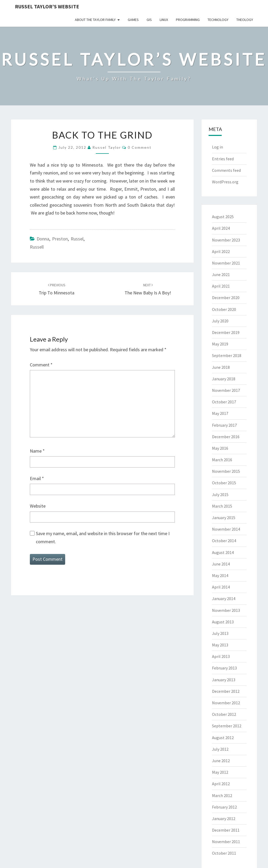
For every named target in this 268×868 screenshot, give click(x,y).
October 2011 (224, 853)
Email (37, 478)
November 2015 (226, 471)
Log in (217, 147)
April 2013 (221, 656)
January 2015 (224, 518)
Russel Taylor (107, 147)
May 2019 (220, 344)
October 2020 (224, 309)
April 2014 (221, 587)
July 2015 (220, 495)
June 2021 (221, 274)
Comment (41, 365)
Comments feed (226, 170)
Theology (245, 20)
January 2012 (224, 818)
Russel (77, 239)
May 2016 (220, 448)
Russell (37, 247)
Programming (188, 20)
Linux (164, 20)
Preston (60, 239)
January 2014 (224, 598)
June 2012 (221, 761)
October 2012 (224, 714)
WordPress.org (225, 182)
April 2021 (221, 286)
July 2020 (220, 321)
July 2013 (220, 633)
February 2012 (224, 807)
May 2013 (220, 645)
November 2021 (226, 263)
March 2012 (222, 795)
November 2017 (226, 390)
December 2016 (226, 437)
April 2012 (221, 784)
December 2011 (226, 830)
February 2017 (224, 425)
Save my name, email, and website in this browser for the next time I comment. (103, 537)
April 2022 (221, 251)
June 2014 (221, 564)
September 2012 (227, 726)
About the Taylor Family (95, 20)
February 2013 (224, 668)
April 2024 (221, 228)
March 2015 (222, 506)
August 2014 (223, 552)
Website (38, 506)
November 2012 (226, 703)
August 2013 (223, 622)
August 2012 (223, 738)
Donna (43, 239)
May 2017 (220, 413)
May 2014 (220, 575)
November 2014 (226, 529)
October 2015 (224, 483)
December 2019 (226, 332)
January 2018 (224, 379)
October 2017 (224, 402)
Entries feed (223, 159)
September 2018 (227, 355)
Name (37, 451)
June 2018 (221, 367)
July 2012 (220, 749)
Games (133, 20)
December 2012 (226, 691)
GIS (149, 20)
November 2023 (226, 240)
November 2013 (226, 610)
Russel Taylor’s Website (47, 6)
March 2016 (222, 460)
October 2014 (224, 541)
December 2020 (226, 298)
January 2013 (224, 680)
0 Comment (140, 147)
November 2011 (226, 842)
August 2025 (223, 217)
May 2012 (220, 772)
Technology (218, 20)
